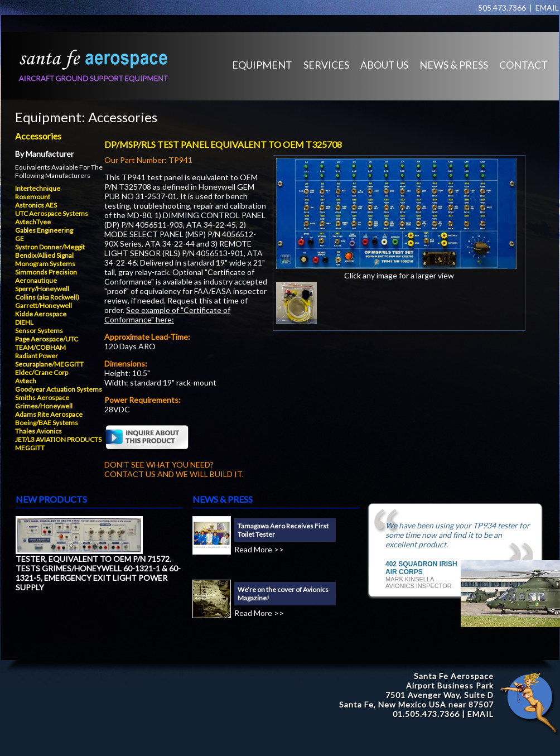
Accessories (123, 117)
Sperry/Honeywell (42, 289)
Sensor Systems (39, 331)
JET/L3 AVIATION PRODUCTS (58, 439)
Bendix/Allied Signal (44, 255)
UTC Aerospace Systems (52, 213)
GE (20, 239)
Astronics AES (36, 205)
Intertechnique (38, 188)
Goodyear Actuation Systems (59, 389)
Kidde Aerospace (41, 314)
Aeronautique (36, 280)
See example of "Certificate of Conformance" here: (167, 315)
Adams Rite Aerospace (49, 414)
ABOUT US (384, 65)
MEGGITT (30, 448)
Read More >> (259, 549)
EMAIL (547, 8)
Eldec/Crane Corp (42, 372)
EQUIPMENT (262, 65)
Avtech (26, 381)
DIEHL (24, 322)
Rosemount (33, 197)
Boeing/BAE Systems (47, 423)
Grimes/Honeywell (44, 406)
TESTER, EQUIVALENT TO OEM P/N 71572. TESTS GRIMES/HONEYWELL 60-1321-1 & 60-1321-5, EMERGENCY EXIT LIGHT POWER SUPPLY (98, 573)
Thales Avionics (38, 431)
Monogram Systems (45, 264)
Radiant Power (37, 356)
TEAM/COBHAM (40, 347)
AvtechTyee (33, 222)
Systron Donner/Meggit (50, 247)
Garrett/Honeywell (44, 305)
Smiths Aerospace (42, 398)
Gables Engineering (44, 230)
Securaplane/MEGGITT (49, 364)
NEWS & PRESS (454, 65)
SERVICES (326, 65)
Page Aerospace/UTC (47, 339)
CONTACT (523, 65)
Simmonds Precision (46, 272)
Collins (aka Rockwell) (47, 297)
